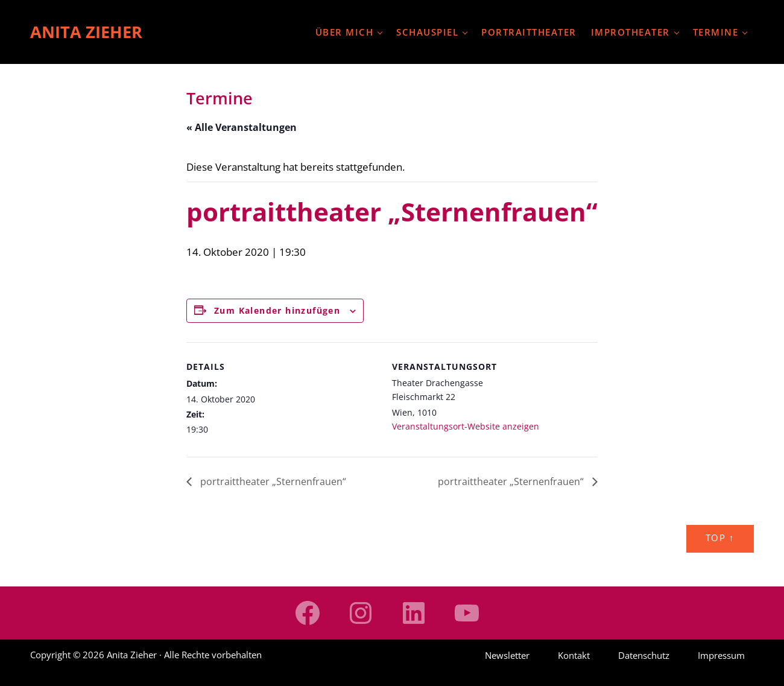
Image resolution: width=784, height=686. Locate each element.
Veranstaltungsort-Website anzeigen (466, 426)
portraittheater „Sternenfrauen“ (272, 481)
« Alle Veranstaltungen (242, 127)
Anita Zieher (86, 32)
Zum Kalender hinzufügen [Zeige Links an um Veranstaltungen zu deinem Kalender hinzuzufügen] (277, 310)
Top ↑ (720, 538)
